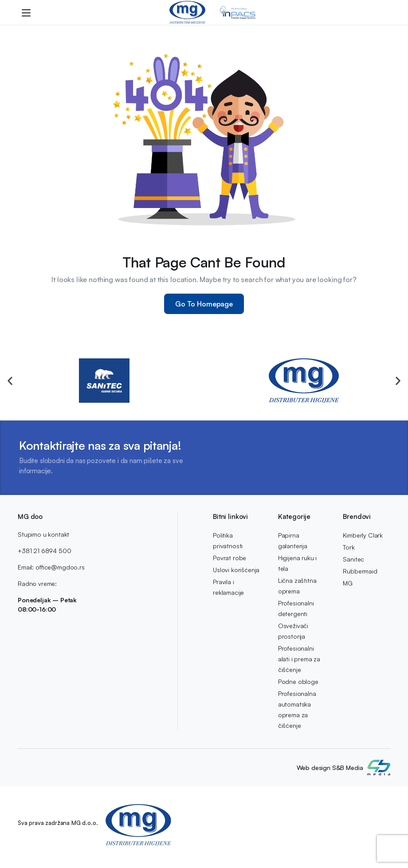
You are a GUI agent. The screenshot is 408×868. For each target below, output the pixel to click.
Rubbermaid (360, 571)
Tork (349, 547)
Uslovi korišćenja (236, 570)
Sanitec (353, 559)
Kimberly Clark (363, 535)
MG (348, 583)
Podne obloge (298, 681)
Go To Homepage (204, 304)
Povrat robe (229, 558)
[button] (10, 381)
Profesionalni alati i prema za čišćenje (299, 659)
